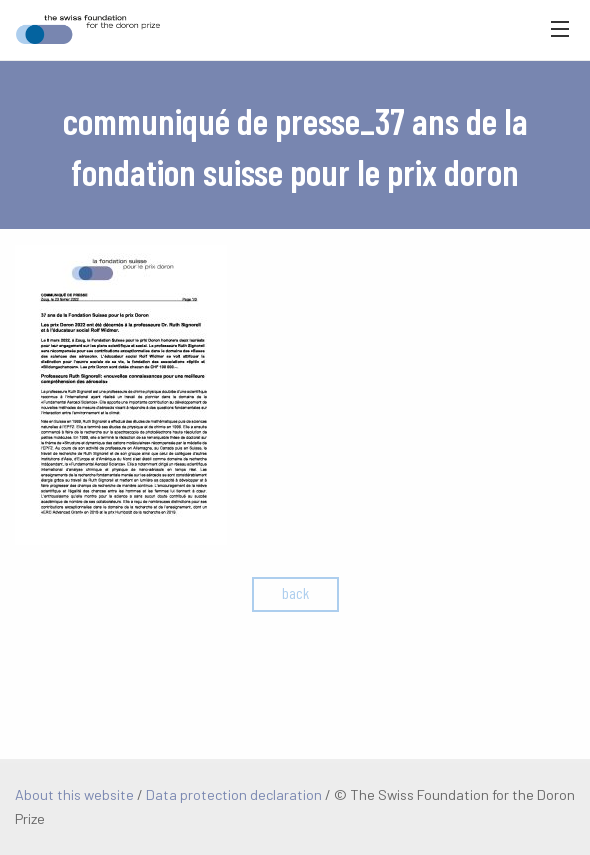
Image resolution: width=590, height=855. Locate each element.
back (295, 592)
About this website (74, 794)
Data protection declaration (234, 794)
